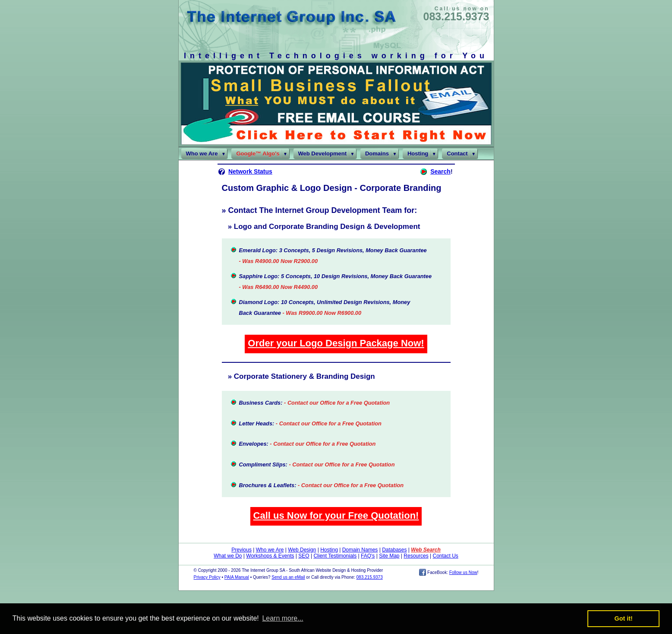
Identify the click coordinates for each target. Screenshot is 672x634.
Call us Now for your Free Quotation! (336, 515)
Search (440, 171)
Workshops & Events (270, 556)
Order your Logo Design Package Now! (336, 343)
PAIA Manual (237, 577)
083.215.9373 (456, 16)
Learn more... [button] (282, 618)
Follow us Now (463, 572)
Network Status (250, 171)
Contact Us (445, 556)
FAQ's (368, 556)
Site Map (389, 556)
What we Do (228, 556)
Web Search (426, 550)
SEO (304, 556)
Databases (394, 550)
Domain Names (360, 550)
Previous (241, 550)
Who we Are (270, 550)
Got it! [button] (624, 618)
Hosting (329, 550)
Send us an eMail (288, 577)
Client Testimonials (335, 556)
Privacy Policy (207, 577)
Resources (416, 556)
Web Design (302, 550)
